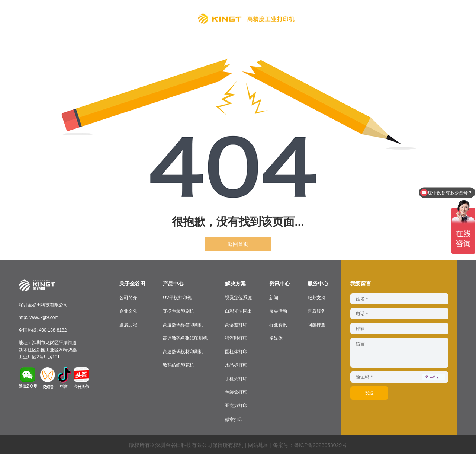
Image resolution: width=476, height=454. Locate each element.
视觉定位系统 (238, 298)
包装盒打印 (236, 391)
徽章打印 (234, 418)
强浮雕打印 (236, 338)
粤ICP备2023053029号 (320, 444)
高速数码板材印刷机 (183, 351)
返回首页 (238, 244)
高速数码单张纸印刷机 (185, 338)
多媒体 (276, 338)
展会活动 (278, 311)
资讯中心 (312, 17)
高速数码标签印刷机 (183, 324)
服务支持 (316, 298)
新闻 (274, 298)
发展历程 (128, 324)
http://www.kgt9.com (38, 317)
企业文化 (128, 311)
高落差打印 (236, 324)
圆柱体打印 (236, 351)
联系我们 (384, 17)
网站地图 (258, 444)
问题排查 (316, 324)
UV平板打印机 (177, 298)
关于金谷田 (89, 17)
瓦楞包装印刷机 (178, 311)
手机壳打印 (236, 378)
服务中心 (348, 17)
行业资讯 (278, 324)
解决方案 (164, 17)
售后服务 (316, 311)
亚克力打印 (236, 405)
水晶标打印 (236, 365)
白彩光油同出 (238, 311)
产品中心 (128, 17)
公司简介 (128, 298)
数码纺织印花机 (178, 365)
